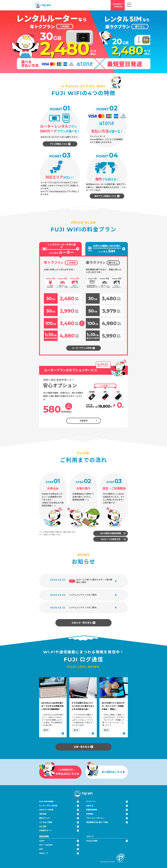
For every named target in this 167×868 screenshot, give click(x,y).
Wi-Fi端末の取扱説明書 (113, 533)
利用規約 (90, 814)
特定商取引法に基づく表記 (97, 822)
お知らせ (90, 806)
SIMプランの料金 (46, 810)
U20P (42, 841)
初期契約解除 (92, 810)
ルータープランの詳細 (83, 348)
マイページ (91, 801)
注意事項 (89, 421)
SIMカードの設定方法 (113, 539)
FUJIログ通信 (92, 841)
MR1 (41, 849)
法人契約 (43, 826)
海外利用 (43, 814)
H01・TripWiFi (46, 845)
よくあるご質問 (46, 822)
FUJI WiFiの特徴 (46, 801)
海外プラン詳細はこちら (107, 196)
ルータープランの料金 (48, 806)
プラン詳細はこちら (60, 144)
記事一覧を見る (83, 747)
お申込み (118, 5)
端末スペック (45, 818)
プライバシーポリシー (95, 818)
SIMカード (44, 853)
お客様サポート (46, 830)
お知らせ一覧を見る (83, 623)
